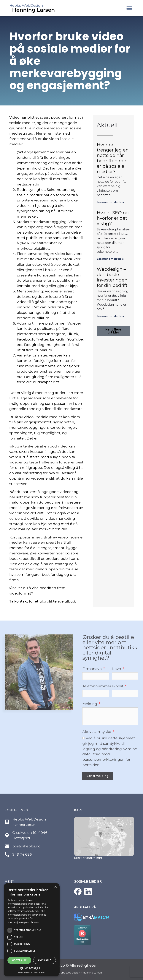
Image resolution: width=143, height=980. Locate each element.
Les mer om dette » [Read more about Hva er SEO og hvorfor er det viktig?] (110, 259)
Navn (117, 669)
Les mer (35, 922)
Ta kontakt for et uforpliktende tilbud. (43, 601)
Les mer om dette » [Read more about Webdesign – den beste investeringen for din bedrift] (110, 316)
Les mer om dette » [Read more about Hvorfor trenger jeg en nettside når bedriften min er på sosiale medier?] (110, 202)
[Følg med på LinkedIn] (88, 891)
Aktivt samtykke (97, 732)
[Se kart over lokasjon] (104, 836)
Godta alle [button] (19, 960)
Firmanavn (92, 669)
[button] (129, 8)
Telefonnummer (97, 686)
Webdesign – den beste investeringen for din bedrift (112, 277)
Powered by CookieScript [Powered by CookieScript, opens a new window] (32, 972)
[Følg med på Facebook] (78, 891)
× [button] (55, 887)
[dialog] (32, 930)
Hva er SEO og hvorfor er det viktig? (113, 218)
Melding (90, 704)
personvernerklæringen (103, 760)
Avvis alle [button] (45, 960)
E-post (118, 686)
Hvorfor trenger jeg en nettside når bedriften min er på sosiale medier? (113, 158)
